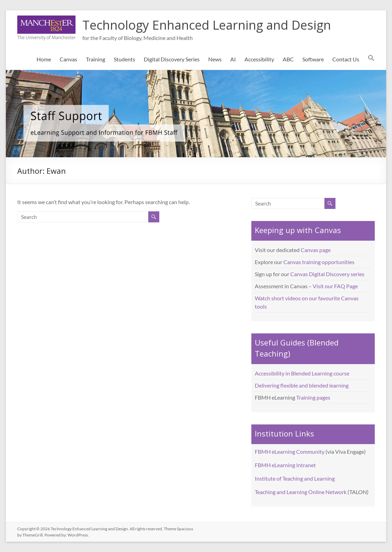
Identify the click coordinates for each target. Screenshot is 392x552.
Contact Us (346, 59)
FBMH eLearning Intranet (285, 465)
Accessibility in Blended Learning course (302, 373)
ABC (288, 59)
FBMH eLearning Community (290, 451)
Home (44, 59)
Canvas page (316, 250)
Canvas (68, 59)
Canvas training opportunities (319, 262)
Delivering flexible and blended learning (302, 385)
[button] (371, 59)
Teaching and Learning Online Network (301, 492)
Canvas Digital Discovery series (327, 274)
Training (96, 59)
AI (233, 59)
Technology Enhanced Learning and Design (207, 25)
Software (313, 59)
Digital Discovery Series (172, 59)
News (215, 59)
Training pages (313, 397)
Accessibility (259, 59)
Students (124, 59)
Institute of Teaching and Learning (295, 478)
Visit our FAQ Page (335, 286)
